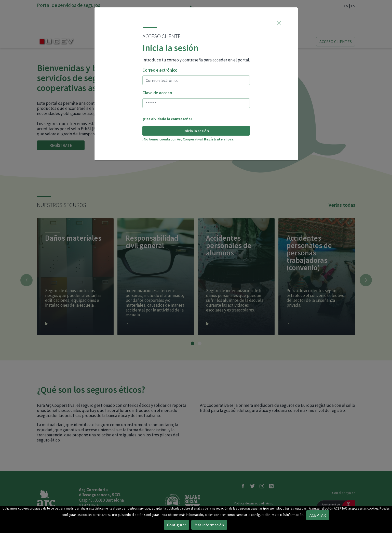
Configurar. (152, 515)
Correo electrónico (160, 70)
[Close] (279, 23)
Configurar (177, 525)
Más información (209, 525)
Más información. (292, 515)
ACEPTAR (340, 508)
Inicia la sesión (196, 131)
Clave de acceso (157, 93)
